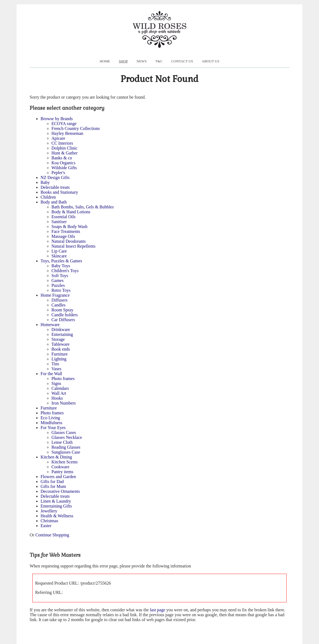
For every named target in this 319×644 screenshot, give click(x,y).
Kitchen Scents (65, 462)
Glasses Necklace (67, 437)
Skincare (59, 256)
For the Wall (51, 374)
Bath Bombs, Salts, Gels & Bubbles (83, 207)
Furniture (60, 354)
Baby (45, 182)
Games (57, 280)
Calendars (60, 388)
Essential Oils (63, 217)
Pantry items (62, 472)
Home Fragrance (55, 295)
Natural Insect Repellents (73, 246)
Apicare (58, 138)
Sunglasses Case (66, 452)
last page (158, 610)
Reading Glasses (66, 447)
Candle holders (65, 315)
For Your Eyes (53, 428)
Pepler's (58, 173)
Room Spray (62, 310)
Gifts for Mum (53, 486)
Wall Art (59, 393)
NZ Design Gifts (55, 177)
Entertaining (62, 334)
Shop (123, 61)
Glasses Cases (64, 432)
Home (105, 61)
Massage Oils (63, 236)
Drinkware (61, 329)
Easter (46, 526)
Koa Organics (63, 163)
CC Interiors (62, 143)
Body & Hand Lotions (71, 212)
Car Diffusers (63, 320)
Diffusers (59, 300)
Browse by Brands (57, 119)
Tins (55, 364)
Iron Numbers (64, 403)
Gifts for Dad (52, 482)
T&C (159, 61)
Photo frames (63, 379)
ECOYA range (64, 124)
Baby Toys (61, 266)
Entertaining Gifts (56, 506)
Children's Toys (65, 271)
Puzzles (58, 285)
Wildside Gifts (64, 168)
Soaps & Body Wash (69, 227)
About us (210, 61)
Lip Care (59, 251)
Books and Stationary (59, 192)
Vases (56, 369)
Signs (56, 383)
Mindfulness (51, 423)
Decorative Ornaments (60, 491)
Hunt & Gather (65, 153)
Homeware (50, 325)
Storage (58, 339)
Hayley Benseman (67, 133)
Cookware (60, 467)
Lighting (59, 359)
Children (48, 197)
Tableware (60, 344)
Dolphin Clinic (65, 148)
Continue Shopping (52, 535)
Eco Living (50, 418)
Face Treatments (66, 231)
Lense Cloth (62, 442)
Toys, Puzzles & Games (61, 261)
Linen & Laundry (56, 501)
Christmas (49, 521)
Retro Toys (61, 290)
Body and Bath (54, 202)
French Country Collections (76, 128)
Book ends (61, 349)
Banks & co (62, 158)
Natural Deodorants (69, 241)
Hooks (57, 398)
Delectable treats (55, 187)
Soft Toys (60, 276)
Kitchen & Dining (56, 457)
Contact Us (182, 61)
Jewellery (49, 511)
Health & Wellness (57, 516)
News (142, 61)
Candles (59, 305)
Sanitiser (59, 222)
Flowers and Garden (58, 477)
